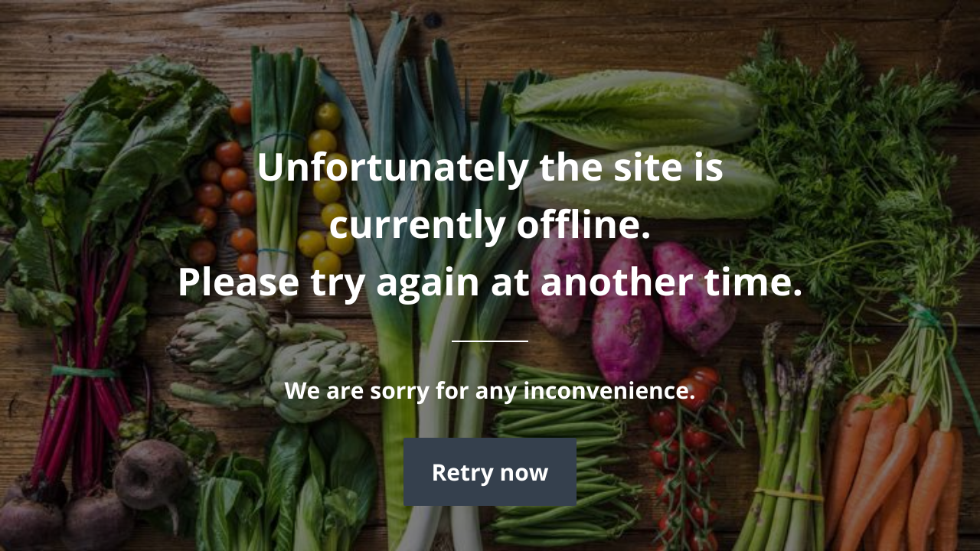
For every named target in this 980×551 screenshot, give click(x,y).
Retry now (490, 472)
